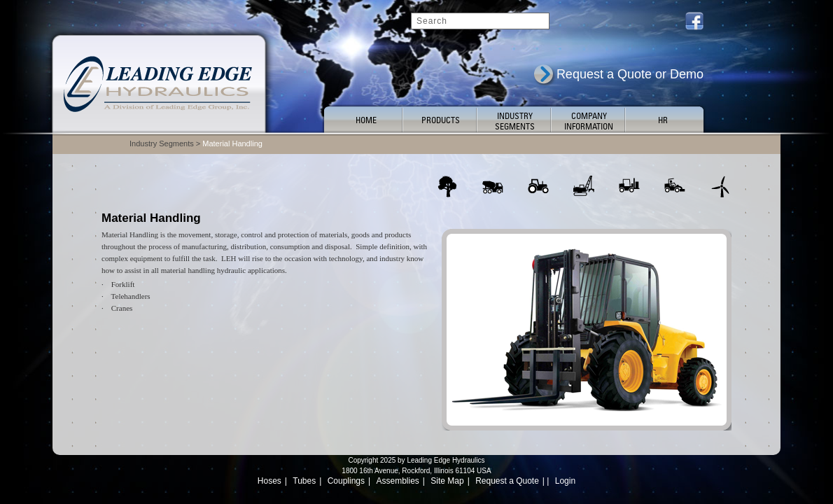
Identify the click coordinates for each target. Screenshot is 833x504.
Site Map (447, 481)
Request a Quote (507, 481)
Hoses (269, 481)
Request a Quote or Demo (630, 74)
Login (565, 481)
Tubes (304, 481)
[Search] (480, 21)
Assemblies (398, 481)
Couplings (346, 481)
